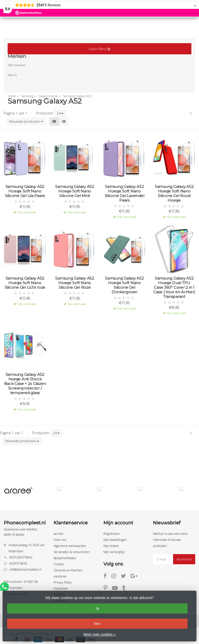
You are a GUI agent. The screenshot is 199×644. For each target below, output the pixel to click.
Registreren (112, 534)
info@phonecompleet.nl (25, 569)
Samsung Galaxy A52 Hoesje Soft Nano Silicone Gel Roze (75, 283)
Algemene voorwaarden (70, 546)
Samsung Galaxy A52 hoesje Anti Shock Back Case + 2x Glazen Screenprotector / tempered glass (25, 384)
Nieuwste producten (26, 121)
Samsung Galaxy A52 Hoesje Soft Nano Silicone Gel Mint (75, 191)
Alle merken (17, 65)
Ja (97, 608)
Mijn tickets (111, 546)
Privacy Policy (63, 582)
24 (60, 113)
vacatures (60, 576)
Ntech (12, 75)
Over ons (60, 540)
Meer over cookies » (99, 634)
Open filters (99, 49)
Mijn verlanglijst (114, 552)
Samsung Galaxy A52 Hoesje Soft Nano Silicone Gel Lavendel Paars (125, 194)
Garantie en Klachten (68, 570)
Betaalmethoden (65, 558)
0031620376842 (21, 557)
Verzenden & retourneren (72, 552)
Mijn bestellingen (115, 540)
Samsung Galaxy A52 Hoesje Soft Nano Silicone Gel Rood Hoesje (174, 194)
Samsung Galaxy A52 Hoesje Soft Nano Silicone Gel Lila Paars (25, 191)
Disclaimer (61, 589)
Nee (97, 624)
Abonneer (184, 559)
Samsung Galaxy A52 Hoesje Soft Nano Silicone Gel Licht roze (25, 283)
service (58, 534)
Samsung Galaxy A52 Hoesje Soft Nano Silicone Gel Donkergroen (124, 285)
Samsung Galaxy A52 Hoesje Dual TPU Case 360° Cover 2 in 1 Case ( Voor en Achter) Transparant (174, 287)
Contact (59, 564)
